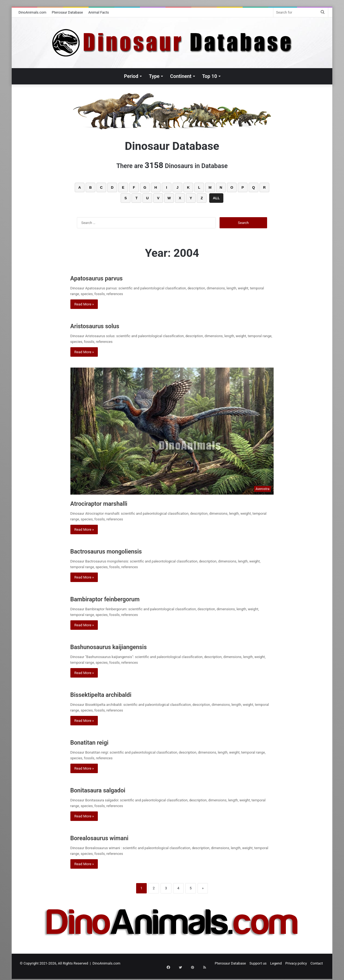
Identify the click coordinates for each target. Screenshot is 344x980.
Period (131, 76)
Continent (181, 76)
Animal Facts (99, 12)
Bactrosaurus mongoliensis (120, 551)
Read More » (84, 304)
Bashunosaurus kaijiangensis (124, 646)
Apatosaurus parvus (107, 278)
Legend (276, 963)
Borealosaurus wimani (112, 837)
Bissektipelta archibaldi (113, 694)
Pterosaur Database (68, 12)
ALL (216, 198)
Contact (317, 963)
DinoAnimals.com (32, 12)
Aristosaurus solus (105, 325)
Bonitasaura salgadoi (109, 790)
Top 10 (210, 76)
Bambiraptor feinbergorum (119, 598)
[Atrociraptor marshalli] (172, 431)
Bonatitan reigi (97, 742)
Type (154, 76)
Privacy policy (296, 963)
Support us (258, 963)
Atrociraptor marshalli (110, 503)
